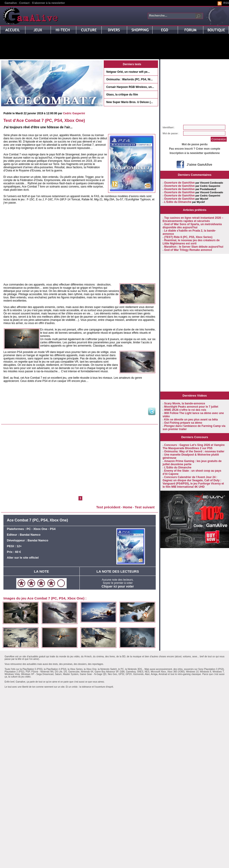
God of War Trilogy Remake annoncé (188, 250)
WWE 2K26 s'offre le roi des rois (185, 410)
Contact (24, 3)
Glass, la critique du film (122, 95)
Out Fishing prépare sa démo (183, 423)
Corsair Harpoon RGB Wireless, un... (130, 87)
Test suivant (145, 507)
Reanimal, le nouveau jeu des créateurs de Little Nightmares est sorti (191, 242)
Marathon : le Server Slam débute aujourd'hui (194, 247)
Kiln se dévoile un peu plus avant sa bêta (191, 420)
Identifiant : (169, 127)
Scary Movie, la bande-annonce (185, 403)
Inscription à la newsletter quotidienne (195, 153)
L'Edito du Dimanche (178, 202)
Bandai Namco (30, 535)
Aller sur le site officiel (23, 558)
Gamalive (11, 3)
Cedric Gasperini (74, 113)
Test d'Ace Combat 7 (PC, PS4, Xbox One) (44, 120)
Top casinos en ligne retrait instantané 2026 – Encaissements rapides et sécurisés (193, 219)
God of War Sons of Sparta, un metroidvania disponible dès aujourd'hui (192, 226)
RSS (226, 3)
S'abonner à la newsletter (48, 3)
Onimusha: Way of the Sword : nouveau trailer (194, 451)
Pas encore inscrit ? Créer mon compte (195, 149)
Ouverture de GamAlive (179, 183)
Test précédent (108, 507)
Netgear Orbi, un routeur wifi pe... (128, 72)
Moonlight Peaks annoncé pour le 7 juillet (191, 407)
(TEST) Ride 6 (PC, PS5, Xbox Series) (188, 237)
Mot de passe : (171, 133)
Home (128, 507)
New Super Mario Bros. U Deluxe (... (129, 102)
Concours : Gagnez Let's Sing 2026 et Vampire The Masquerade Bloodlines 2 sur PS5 (194, 447)
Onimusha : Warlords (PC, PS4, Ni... (129, 79)
